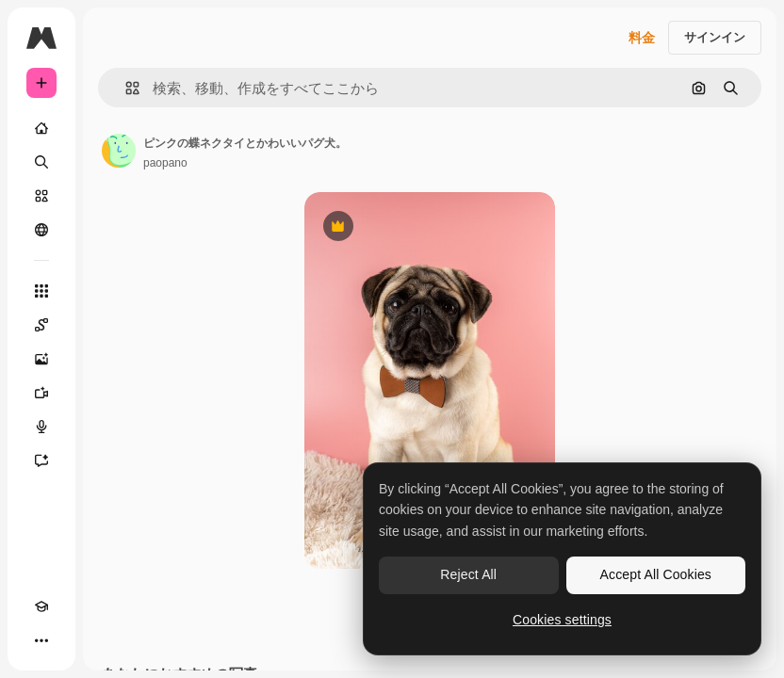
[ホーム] (41, 128)
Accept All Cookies (656, 574)
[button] (125, 88)
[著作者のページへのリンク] (119, 151)
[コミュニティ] (41, 230)
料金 (642, 38)
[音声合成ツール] (41, 427)
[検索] (41, 162)
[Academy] (41, 606)
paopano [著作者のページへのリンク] (165, 163)
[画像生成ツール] (41, 359)
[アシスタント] (41, 460)
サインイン (715, 37)
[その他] (41, 640)
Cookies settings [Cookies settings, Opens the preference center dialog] (562, 620)
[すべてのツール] (41, 291)
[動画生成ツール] (41, 393)
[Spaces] (41, 325)
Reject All (468, 574)
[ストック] (41, 196)
